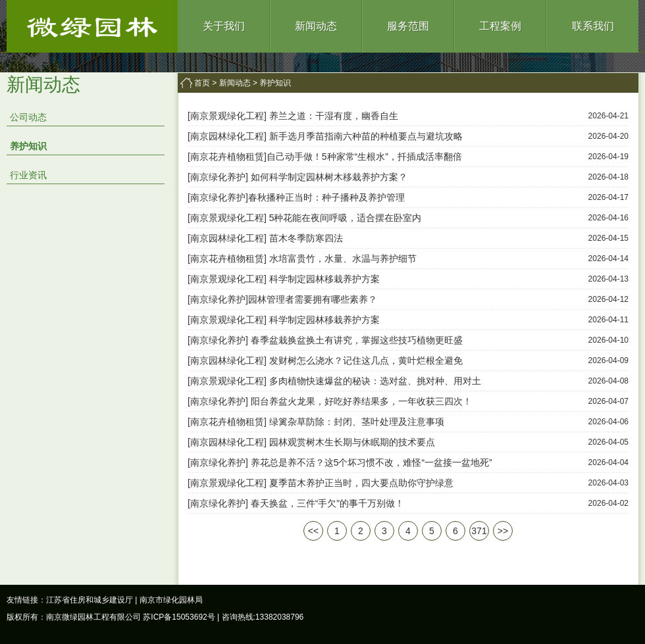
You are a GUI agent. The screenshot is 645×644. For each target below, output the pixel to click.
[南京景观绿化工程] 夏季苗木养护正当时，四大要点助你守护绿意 (321, 483)
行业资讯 (28, 175)
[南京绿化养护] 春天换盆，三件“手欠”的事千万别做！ (296, 503)
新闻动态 (316, 26)
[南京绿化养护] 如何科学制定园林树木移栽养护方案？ (297, 177)
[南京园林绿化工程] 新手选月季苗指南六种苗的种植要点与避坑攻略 (325, 136)
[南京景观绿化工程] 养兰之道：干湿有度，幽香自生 (293, 116)
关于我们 (224, 26)
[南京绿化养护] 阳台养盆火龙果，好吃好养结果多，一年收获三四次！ (330, 401)
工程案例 (500, 26)
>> (503, 531)
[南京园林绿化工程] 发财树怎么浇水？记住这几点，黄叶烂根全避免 (325, 360)
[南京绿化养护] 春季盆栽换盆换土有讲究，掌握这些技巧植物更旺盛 (325, 340)
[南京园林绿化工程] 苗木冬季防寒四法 (265, 238)
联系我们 (593, 26)
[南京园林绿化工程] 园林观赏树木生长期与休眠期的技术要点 (311, 442)
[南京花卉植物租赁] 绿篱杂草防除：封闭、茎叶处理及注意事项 (316, 422)
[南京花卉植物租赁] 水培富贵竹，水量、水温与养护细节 (302, 259)
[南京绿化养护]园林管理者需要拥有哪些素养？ (282, 299)
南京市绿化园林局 (171, 600)
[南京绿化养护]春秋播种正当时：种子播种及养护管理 (296, 197)
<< (313, 531)
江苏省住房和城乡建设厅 (90, 600)
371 (479, 531)
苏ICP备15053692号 (179, 617)
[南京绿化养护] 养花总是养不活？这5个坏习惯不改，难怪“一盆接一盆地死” (340, 462)
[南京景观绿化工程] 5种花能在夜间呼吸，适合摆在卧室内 (304, 218)
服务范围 (408, 26)
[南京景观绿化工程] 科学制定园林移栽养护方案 (284, 279)
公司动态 (28, 117)
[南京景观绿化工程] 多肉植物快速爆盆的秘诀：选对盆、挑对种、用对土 (334, 381)
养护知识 (28, 146)
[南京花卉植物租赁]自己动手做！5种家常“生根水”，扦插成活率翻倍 (325, 157)
